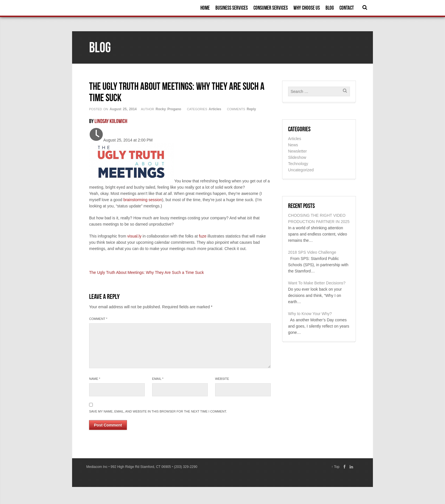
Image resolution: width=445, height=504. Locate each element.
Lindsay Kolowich (111, 121)
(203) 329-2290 (186, 467)
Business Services (232, 8)
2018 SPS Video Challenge (312, 252)
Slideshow (297, 157)
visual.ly (135, 236)
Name (95, 379)
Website (222, 379)
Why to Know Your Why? (310, 314)
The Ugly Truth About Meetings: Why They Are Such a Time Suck (146, 272)
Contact (347, 8)
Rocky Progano (168, 109)
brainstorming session (143, 200)
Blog (330, 8)
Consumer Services (271, 8)
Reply (251, 109)
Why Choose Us (307, 8)
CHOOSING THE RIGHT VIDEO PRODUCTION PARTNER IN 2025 (319, 218)
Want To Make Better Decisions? (317, 283)
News (293, 145)
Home (205, 8)
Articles (215, 109)
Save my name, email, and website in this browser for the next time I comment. (158, 411)
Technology (298, 164)
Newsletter (297, 151)
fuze (203, 236)
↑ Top (335, 467)
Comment (98, 319)
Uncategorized (301, 170)
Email (158, 379)
